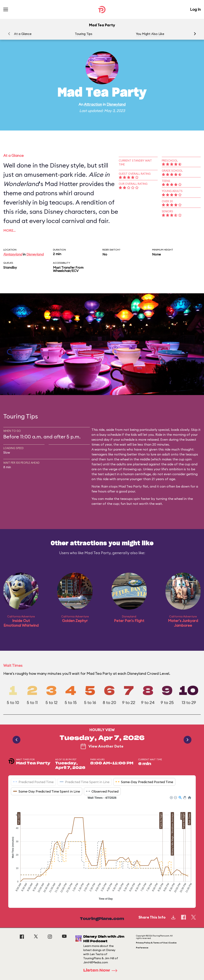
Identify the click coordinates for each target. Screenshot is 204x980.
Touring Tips (84, 34)
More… (9, 230)
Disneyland (116, 104)
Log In (195, 9)
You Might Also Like (150, 34)
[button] (195, 34)
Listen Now (102, 971)
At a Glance (23, 34)
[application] (102, 849)
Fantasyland (13, 254)
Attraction (93, 104)
